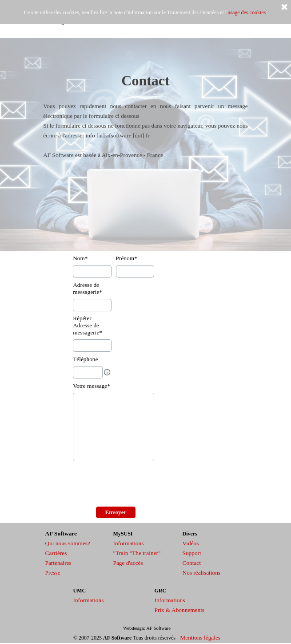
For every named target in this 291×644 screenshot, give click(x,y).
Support (192, 553)
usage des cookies (247, 12)
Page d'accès (128, 563)
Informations (129, 543)
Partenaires (58, 563)
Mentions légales (200, 638)
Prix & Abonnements (180, 610)
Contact (192, 563)
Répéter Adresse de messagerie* (88, 325)
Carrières (56, 553)
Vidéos (191, 543)
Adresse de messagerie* (88, 288)
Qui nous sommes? (68, 543)
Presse (53, 573)
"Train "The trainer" (137, 553)
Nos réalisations (202, 573)
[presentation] (140, 485)
